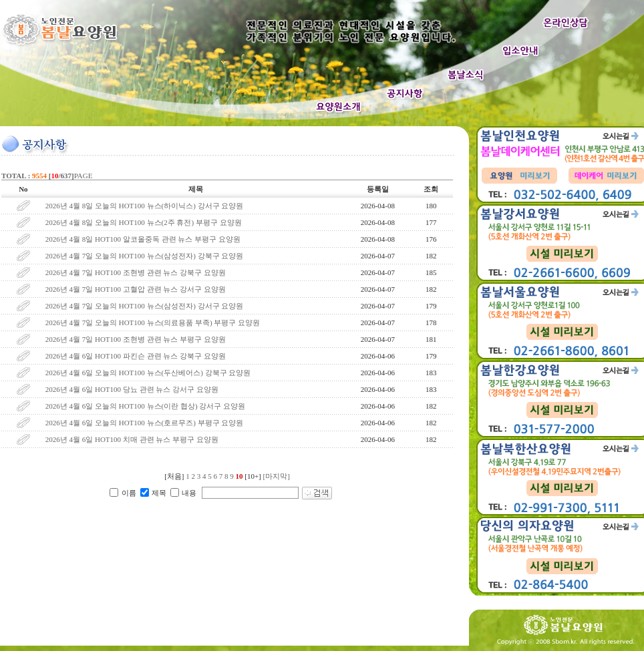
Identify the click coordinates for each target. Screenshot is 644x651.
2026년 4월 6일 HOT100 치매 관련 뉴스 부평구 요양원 (132, 439)
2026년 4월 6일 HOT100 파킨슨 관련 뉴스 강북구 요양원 (136, 356)
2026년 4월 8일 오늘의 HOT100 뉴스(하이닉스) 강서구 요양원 (145, 206)
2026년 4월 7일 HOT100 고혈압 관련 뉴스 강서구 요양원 (136, 289)
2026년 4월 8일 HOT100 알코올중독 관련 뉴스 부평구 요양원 (143, 239)
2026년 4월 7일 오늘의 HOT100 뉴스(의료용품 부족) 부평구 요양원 (153, 322)
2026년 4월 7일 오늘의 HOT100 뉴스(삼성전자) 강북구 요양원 (145, 256)
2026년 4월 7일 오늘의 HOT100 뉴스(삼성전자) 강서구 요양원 (145, 306)
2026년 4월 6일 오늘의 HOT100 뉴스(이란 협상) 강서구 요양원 (145, 406)
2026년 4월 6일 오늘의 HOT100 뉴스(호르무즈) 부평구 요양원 (145, 423)
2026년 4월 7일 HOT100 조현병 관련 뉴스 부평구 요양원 (136, 339)
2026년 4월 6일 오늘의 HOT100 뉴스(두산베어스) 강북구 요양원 (148, 373)
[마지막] (277, 476)
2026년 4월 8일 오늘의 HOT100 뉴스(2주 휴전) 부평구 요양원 (144, 222)
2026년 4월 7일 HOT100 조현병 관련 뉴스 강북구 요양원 (136, 272)
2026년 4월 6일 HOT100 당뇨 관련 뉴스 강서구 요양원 (132, 389)
